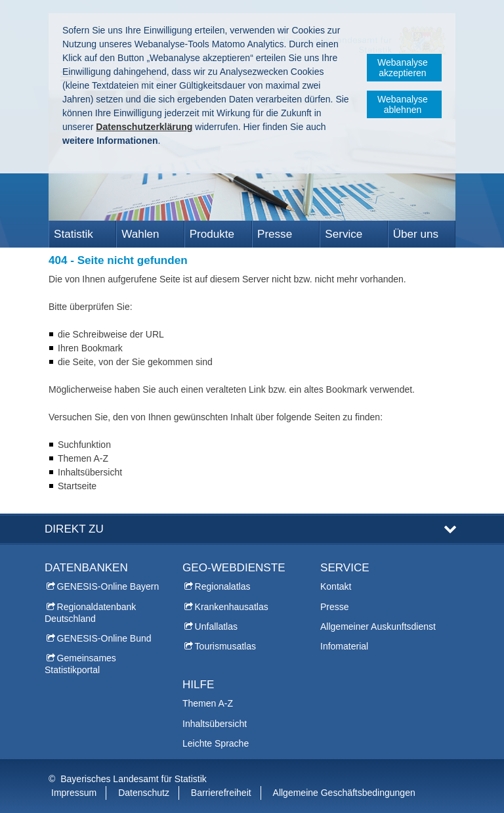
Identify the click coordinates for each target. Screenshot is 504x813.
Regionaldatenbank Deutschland (90, 613)
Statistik (73, 234)
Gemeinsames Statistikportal (80, 664)
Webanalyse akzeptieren (403, 68)
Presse (275, 234)
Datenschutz (144, 793)
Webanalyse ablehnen (403, 104)
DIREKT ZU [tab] (74, 529)
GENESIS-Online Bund (104, 638)
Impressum (74, 793)
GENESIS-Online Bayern (108, 586)
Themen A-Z (208, 703)
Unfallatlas (216, 626)
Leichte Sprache (216, 743)
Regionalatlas (223, 586)
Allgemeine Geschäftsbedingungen (344, 793)
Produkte (212, 234)
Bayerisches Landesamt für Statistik (134, 779)
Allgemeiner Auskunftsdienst (378, 626)
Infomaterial (344, 646)
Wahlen (140, 234)
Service (344, 234)
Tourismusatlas (225, 646)
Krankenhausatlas (232, 607)
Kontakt (336, 586)
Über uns (416, 234)
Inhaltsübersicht (215, 724)
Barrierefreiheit (221, 793)
